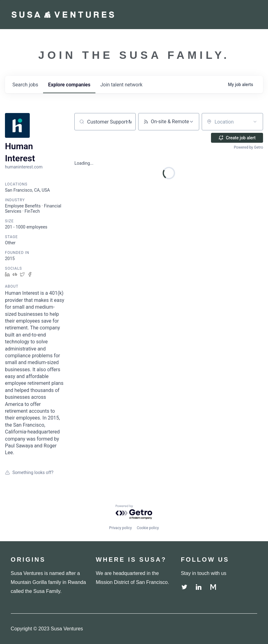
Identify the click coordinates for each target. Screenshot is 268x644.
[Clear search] (128, 122)
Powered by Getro (248, 147)
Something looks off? (29, 472)
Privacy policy (120, 528)
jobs (25, 85)
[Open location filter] (255, 122)
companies (69, 85)
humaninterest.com (24, 167)
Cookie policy (148, 528)
